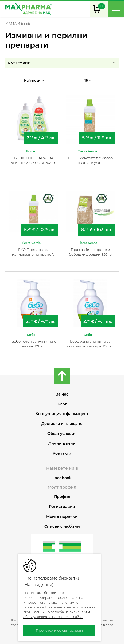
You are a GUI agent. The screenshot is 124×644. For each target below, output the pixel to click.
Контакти (62, 453)
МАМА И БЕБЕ (18, 24)
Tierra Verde (88, 151)
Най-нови (34, 80)
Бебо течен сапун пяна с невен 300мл (34, 344)
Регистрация (62, 507)
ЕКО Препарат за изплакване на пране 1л (34, 252)
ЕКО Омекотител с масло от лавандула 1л (90, 160)
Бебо (31, 335)
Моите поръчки (62, 517)
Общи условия (62, 434)
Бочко (31, 151)
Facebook (62, 478)
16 (88, 80)
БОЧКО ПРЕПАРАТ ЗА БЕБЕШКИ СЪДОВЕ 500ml (34, 160)
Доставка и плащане (62, 424)
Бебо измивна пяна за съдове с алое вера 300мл (90, 344)
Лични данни (62, 444)
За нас (62, 394)
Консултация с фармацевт (62, 414)
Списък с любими (62, 526)
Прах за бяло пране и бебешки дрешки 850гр (90, 252)
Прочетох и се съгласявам (59, 630)
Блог (62, 404)
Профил (62, 497)
